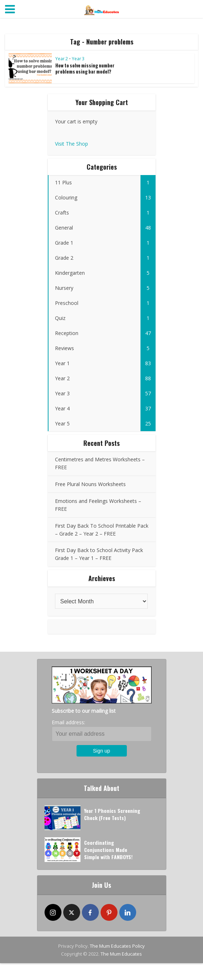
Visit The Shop (71, 144)
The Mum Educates (121, 954)
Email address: (68, 722)
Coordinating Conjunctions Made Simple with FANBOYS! (108, 850)
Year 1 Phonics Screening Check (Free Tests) (112, 814)
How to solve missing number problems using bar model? (85, 68)
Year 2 (62, 59)
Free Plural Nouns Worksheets (90, 484)
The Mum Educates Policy (117, 946)
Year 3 (78, 59)
